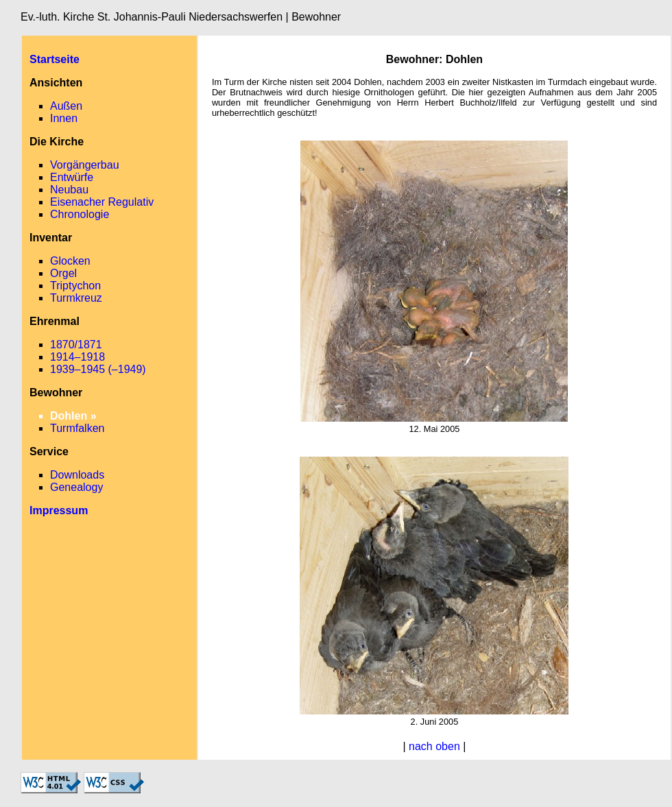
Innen (64, 118)
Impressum (59, 510)
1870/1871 (76, 345)
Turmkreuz (76, 298)
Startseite (55, 59)
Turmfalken (77, 428)
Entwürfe (72, 177)
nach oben (434, 746)
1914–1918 (77, 357)
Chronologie (80, 214)
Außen (66, 106)
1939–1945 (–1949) (98, 369)
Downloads (77, 475)
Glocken (70, 261)
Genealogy (76, 487)
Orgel (63, 273)
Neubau (69, 190)
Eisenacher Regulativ (102, 202)
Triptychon (75, 286)
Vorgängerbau (85, 165)
